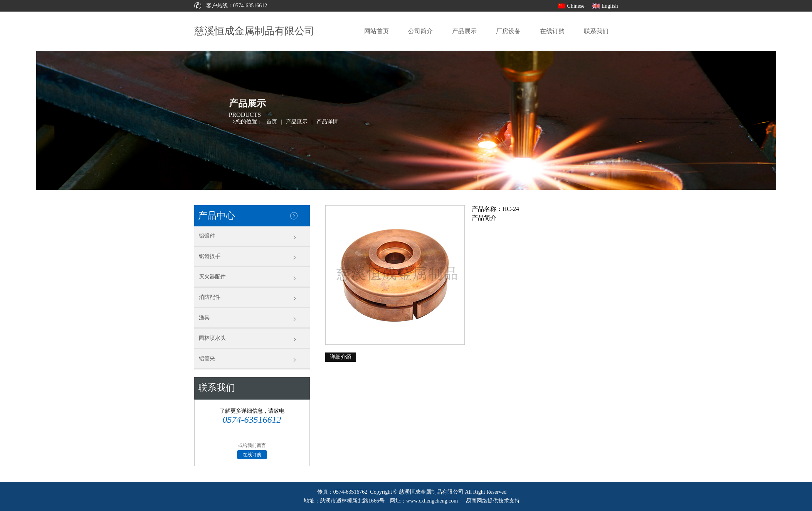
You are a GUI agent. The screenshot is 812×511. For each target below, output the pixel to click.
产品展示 (464, 31)
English (610, 6)
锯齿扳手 (210, 256)
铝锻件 (207, 236)
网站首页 (377, 31)
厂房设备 (508, 31)
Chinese (576, 6)
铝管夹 (207, 358)
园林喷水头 (212, 338)
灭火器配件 (212, 277)
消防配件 (210, 297)
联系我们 (596, 31)
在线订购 (552, 31)
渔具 (204, 318)
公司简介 (420, 31)
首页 (272, 122)
